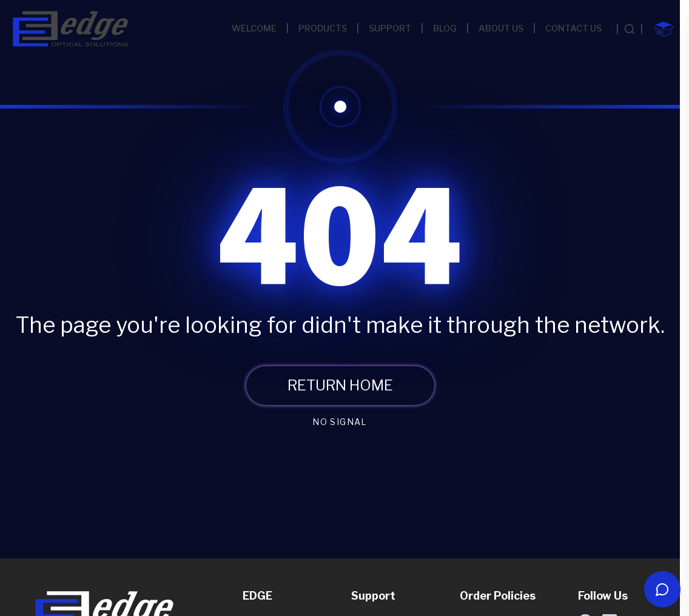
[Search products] (630, 29)
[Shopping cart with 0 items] (664, 29)
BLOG (445, 28)
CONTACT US (573, 28)
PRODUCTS (323, 28)
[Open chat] (662, 589)
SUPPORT (390, 28)
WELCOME (254, 28)
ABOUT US (501, 28)
